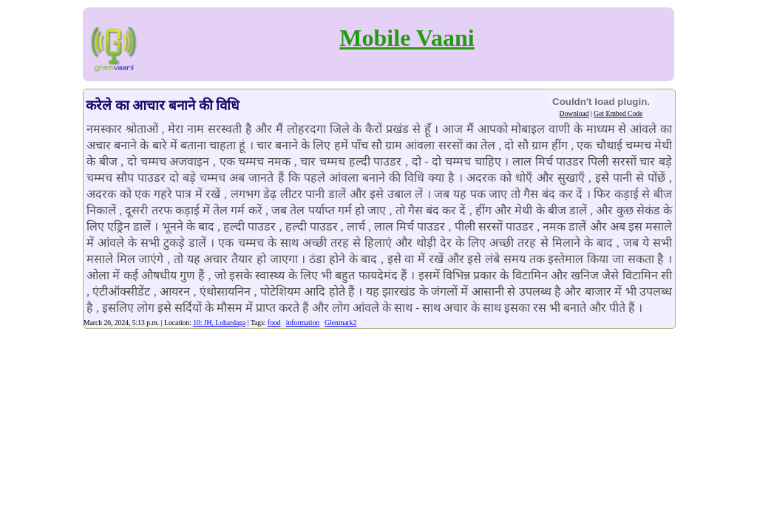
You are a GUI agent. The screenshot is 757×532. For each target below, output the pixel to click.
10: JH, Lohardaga (219, 323)
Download (574, 113)
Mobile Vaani (407, 38)
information (303, 323)
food (274, 323)
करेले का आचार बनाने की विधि (163, 105)
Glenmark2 (340, 323)
